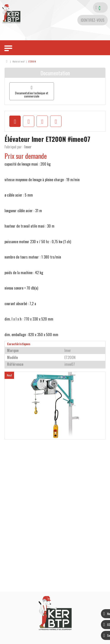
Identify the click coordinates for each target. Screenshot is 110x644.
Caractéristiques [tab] (19, 344)
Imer (28, 147)
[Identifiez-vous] (93, 20)
